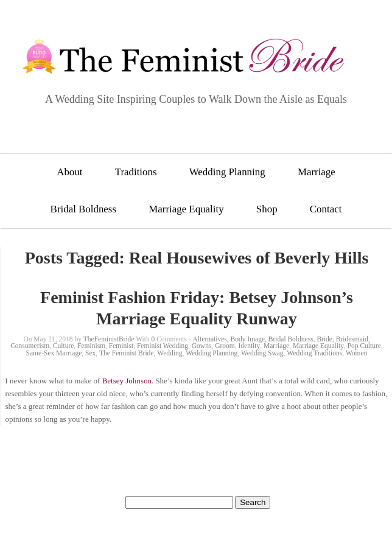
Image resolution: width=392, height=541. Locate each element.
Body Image (248, 339)
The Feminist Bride (126, 353)
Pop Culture (364, 346)
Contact (326, 209)
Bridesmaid (352, 339)
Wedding (170, 353)
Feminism (91, 346)
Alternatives (210, 339)
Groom (225, 346)
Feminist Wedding (163, 346)
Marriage (317, 172)
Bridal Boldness (83, 209)
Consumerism (30, 346)
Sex (90, 353)
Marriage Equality (186, 209)
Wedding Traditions (314, 353)
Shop (267, 209)
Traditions (136, 172)
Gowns (202, 346)
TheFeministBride (109, 339)
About (69, 172)
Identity (249, 346)
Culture (64, 346)
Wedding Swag (262, 353)
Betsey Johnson (127, 381)
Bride (324, 339)
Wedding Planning (227, 172)
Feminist (121, 346)
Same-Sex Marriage (54, 353)
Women (356, 353)
